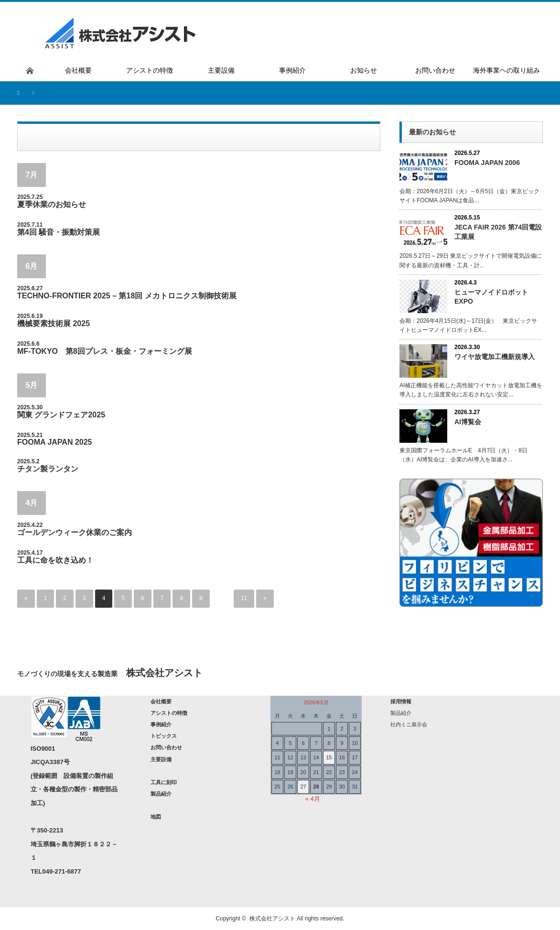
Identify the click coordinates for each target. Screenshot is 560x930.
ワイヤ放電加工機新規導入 (495, 357)
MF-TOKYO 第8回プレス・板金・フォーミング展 (105, 351)
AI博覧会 (468, 422)
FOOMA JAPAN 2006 (487, 163)
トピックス (164, 736)
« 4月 (313, 799)
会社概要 (161, 701)
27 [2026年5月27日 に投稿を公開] (303, 787)
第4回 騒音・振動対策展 (59, 232)
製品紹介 (161, 794)
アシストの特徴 (169, 713)
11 (244, 599)
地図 (156, 817)
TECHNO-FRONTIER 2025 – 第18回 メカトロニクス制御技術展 (127, 296)
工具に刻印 (164, 782)
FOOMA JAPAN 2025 (54, 442)
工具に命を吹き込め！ (55, 560)
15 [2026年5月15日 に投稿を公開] (329, 757)
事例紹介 (161, 724)
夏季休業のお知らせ (52, 204)
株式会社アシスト (272, 919)
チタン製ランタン (48, 469)
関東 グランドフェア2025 (61, 415)
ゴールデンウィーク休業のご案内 (75, 532)
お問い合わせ (166, 747)
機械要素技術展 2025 (54, 323)
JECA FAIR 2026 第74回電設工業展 (498, 232)
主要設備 (161, 759)
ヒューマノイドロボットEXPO (491, 297)
